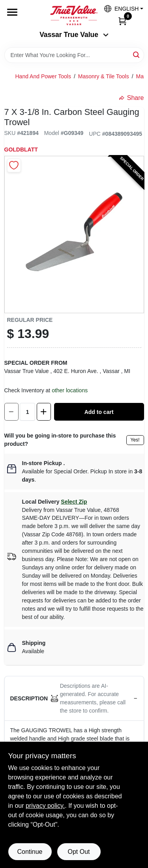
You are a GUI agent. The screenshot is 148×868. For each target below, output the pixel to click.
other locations (70, 390)
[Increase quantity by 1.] (44, 412)
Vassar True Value (74, 35)
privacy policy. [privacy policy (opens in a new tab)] (45, 806)
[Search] (137, 54)
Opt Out (79, 852)
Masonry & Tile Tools (104, 76)
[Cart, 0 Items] (122, 21)
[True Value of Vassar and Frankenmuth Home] (74, 15)
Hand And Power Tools (43, 76)
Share (132, 98)
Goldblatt (21, 150)
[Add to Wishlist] (14, 165)
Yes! (135, 440)
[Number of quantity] (27, 412)
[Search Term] (74, 55)
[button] (121, 8)
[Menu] (12, 12)
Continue (30, 852)
